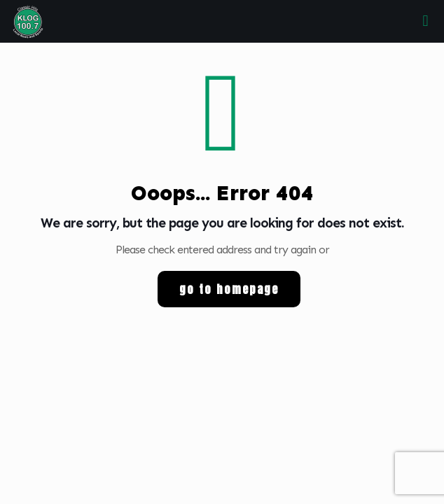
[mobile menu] (425, 21)
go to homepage (229, 289)
